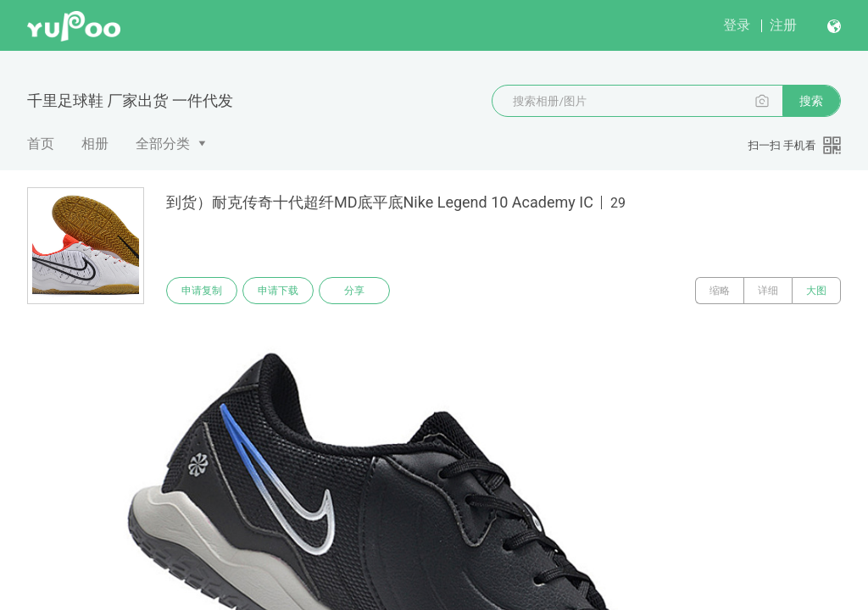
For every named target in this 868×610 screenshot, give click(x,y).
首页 (41, 144)
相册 (95, 144)
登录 (737, 25)
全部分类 (163, 144)
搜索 (811, 101)
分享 (354, 291)
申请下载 (278, 291)
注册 (783, 25)
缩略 (720, 291)
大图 (816, 291)
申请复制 (202, 291)
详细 (768, 291)
